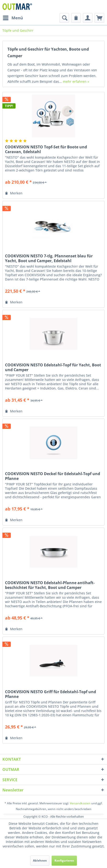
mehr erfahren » (76, 81)
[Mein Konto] (88, 18)
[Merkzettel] (76, 18)
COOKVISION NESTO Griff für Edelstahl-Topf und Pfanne (51, 694)
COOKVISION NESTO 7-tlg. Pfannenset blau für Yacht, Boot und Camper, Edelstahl (49, 258)
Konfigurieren (64, 860)
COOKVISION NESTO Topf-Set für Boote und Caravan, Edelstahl (46, 149)
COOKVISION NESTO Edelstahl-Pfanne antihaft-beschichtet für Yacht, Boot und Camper (50, 585)
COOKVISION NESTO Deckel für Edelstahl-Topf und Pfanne (53, 476)
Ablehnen (40, 860)
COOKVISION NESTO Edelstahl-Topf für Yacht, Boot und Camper (53, 367)
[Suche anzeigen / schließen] (64, 18)
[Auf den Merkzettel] (14, 193)
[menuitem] (13, 18)
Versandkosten (80, 803)
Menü (13, 17)
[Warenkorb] (99, 18)
